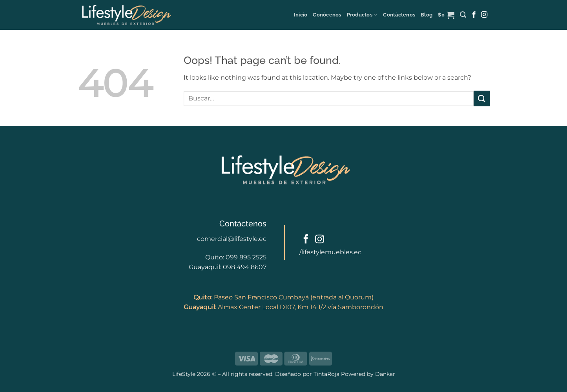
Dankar (384, 374)
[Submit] (481, 98)
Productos (362, 15)
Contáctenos (399, 15)
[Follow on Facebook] (474, 15)
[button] (446, 15)
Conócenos (327, 15)
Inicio (301, 15)
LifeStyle (185, 374)
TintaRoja (326, 374)
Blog (427, 15)
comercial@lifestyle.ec (232, 239)
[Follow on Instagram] (484, 15)
